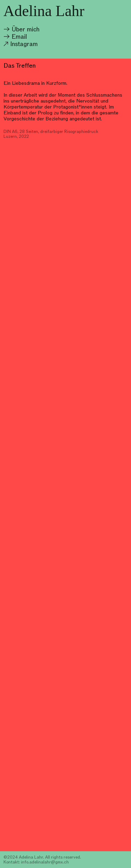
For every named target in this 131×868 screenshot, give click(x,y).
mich (33, 29)
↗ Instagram (21, 44)
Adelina (28, 11)
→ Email (15, 36)
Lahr (70, 11)
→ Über (14, 29)
